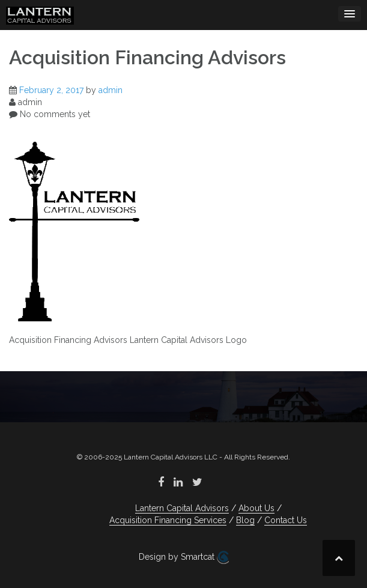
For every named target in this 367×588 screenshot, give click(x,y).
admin (111, 90)
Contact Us (286, 520)
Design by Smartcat (184, 557)
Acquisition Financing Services (168, 520)
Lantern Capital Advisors (182, 508)
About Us (256, 508)
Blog (245, 520)
